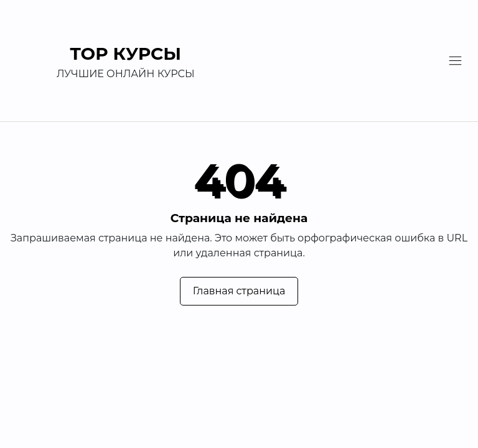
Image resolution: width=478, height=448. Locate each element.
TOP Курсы (126, 54)
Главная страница (239, 291)
